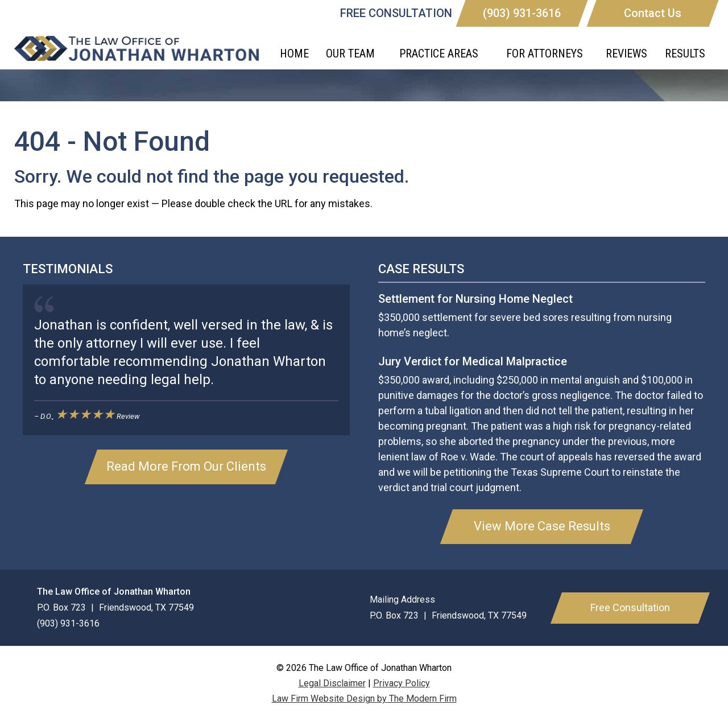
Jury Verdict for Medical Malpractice (473, 361)
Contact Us (653, 13)
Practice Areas (439, 53)
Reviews (626, 53)
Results (685, 53)
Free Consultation (630, 607)
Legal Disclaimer (332, 683)
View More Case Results (542, 526)
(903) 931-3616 (522, 13)
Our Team (350, 53)
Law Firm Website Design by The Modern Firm (364, 699)
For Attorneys (545, 53)
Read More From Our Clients (186, 466)
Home (294, 53)
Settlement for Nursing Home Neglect (475, 299)
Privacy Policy (402, 683)
